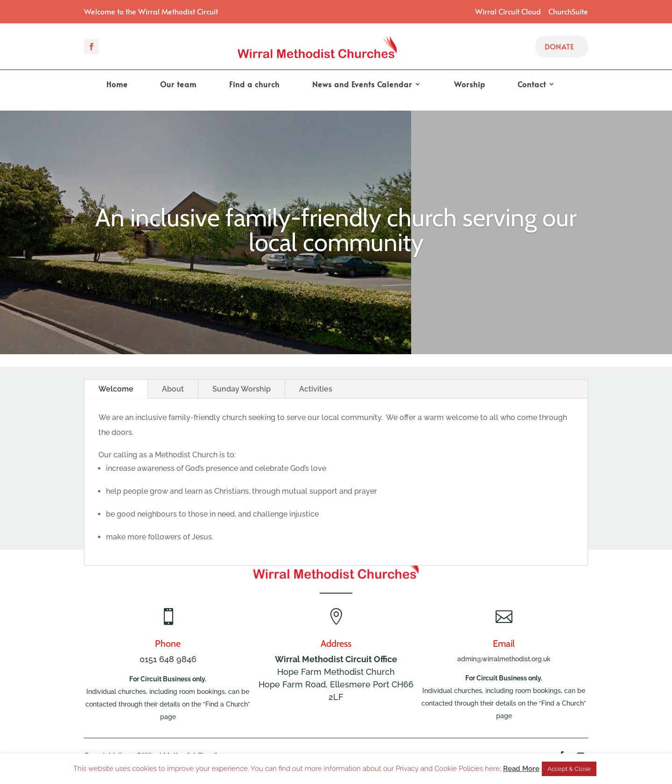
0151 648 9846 (168, 659)
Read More (521, 769)
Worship (470, 85)
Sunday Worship (241, 389)
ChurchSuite (568, 11)
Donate (559, 46)
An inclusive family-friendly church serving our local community (336, 239)
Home (117, 85)
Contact (532, 85)
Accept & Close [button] (569, 769)
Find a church (254, 85)
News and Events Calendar (362, 85)
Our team (178, 85)
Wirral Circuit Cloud (508, 11)
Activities (316, 389)
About (173, 389)
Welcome (116, 389)
